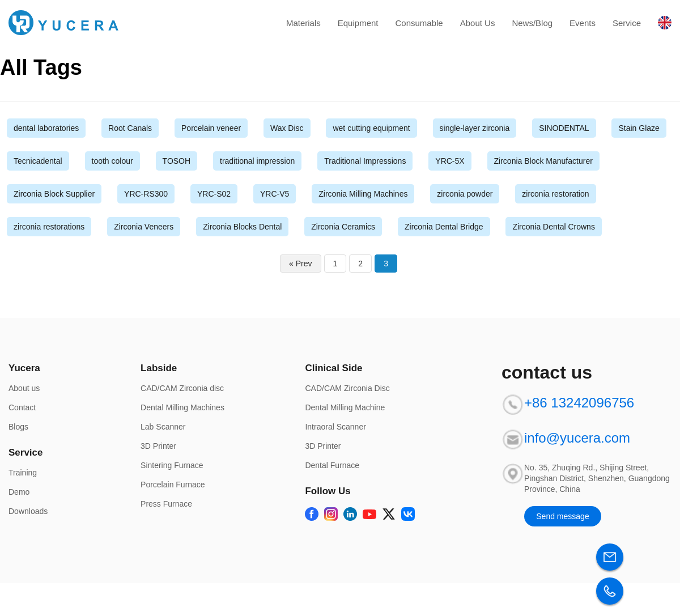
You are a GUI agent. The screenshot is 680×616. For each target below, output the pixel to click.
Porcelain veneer (211, 128)
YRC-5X (450, 161)
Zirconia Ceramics (343, 227)
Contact (22, 407)
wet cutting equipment (371, 128)
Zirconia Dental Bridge (444, 227)
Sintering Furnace (172, 465)
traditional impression (257, 161)
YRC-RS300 (146, 194)
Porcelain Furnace (173, 485)
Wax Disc (287, 128)
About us (24, 388)
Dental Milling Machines (182, 407)
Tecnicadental (38, 161)
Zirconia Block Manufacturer (543, 161)
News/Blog (532, 23)
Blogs (18, 427)
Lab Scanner (163, 427)
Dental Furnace (332, 465)
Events (583, 23)
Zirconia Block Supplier (54, 194)
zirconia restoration (555, 194)
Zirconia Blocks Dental (242, 227)
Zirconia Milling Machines (363, 194)
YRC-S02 (214, 194)
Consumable (419, 23)
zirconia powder (465, 194)
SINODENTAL (564, 128)
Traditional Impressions (365, 161)
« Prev (300, 264)
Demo (19, 492)
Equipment (358, 23)
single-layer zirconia (475, 128)
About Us (478, 23)
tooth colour (112, 161)
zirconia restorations (49, 227)
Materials (303, 23)
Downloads (28, 511)
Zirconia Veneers (144, 227)
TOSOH (177, 161)
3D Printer (158, 446)
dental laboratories (46, 128)
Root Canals (130, 128)
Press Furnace (166, 504)
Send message (562, 516)
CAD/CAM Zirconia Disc (347, 388)
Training (23, 473)
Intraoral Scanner (335, 427)
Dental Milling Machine (345, 407)
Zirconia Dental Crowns (554, 227)
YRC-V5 (275, 194)
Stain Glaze (639, 128)
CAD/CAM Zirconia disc (182, 388)
